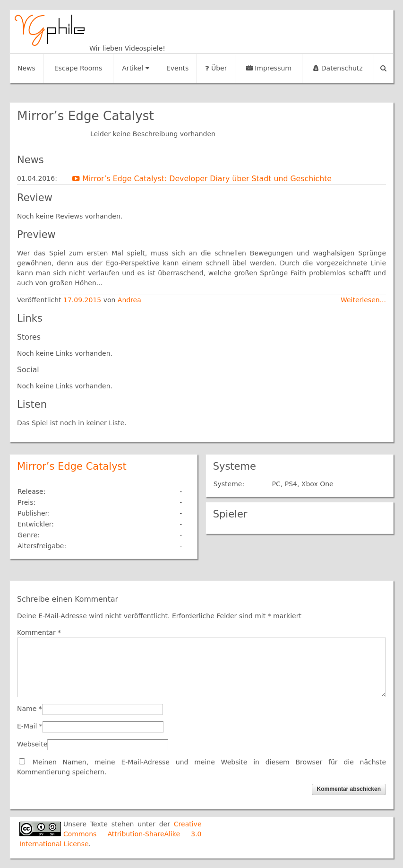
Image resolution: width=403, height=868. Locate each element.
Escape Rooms (78, 68)
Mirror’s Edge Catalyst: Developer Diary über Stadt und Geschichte (202, 179)
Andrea (129, 300)
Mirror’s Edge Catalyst (72, 466)
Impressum (269, 68)
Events (177, 68)
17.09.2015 (83, 300)
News (26, 68)
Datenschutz (338, 68)
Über (216, 68)
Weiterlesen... (363, 300)
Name (27, 709)
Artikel (135, 68)
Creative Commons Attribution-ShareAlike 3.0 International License (111, 834)
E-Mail (27, 726)
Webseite (32, 744)
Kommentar (39, 632)
